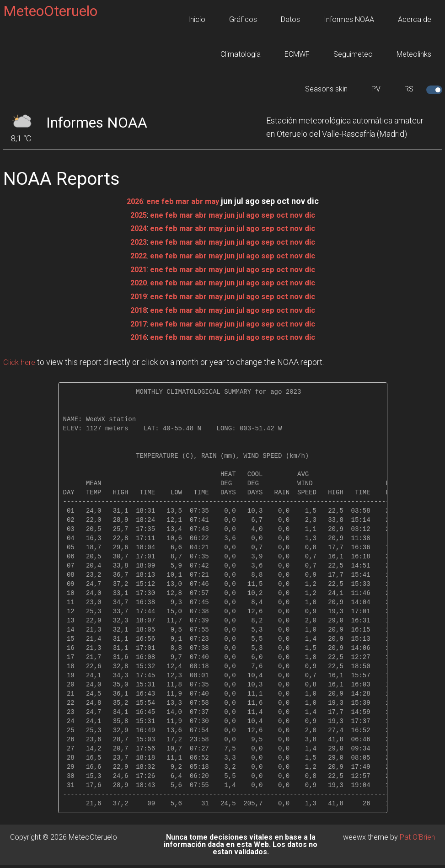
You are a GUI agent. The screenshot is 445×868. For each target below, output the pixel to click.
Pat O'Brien (417, 834)
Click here (21, 360)
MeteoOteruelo (50, 11)
